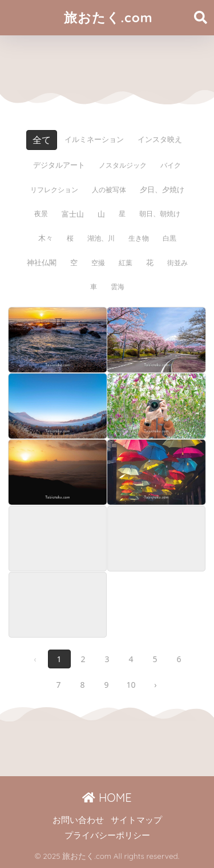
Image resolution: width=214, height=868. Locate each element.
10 (131, 685)
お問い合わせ (78, 820)
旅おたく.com (108, 17)
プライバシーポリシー (107, 835)
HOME (107, 798)
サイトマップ (136, 820)
